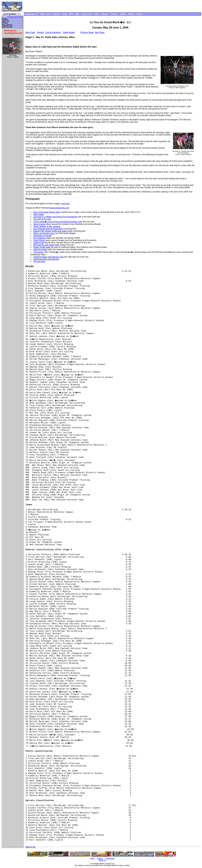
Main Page (30, 32)
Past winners (7, 25)
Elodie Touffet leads (42, 247)
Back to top (31, 847)
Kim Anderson (39, 238)
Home (5, 17)
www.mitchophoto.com (59, 208)
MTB (71, 14)
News (43, 14)
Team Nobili (39, 214)
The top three (39, 262)
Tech (48, 14)
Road (65, 14)
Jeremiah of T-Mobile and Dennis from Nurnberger (55, 217)
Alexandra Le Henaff (42, 236)
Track (97, 14)
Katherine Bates (40, 250)
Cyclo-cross (87, 14)
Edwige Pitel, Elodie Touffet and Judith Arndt (53, 231)
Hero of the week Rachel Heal (46, 212)
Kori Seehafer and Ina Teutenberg (48, 229)
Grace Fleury (39, 240)
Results (41, 32)
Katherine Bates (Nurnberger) (46, 259)
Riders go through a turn (44, 233)
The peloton (39, 252)
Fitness (114, 14)
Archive (100, 858)
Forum (140, 14)
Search (132, 14)
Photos (105, 14)
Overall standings (53, 32)
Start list (6, 21)
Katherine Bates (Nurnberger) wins (49, 257)
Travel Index (110, 858)
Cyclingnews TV (31, 14)
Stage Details (69, 32)
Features (57, 14)
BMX (77, 14)
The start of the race (42, 219)
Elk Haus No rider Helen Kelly (46, 245)
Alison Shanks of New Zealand (47, 226)
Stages (5, 19)
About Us (102, 860)
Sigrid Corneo (39, 224)
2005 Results (7, 27)
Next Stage (100, 32)
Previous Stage (87, 32)
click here (66, 204)
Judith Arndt (39, 243)
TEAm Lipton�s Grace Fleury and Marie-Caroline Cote (58, 222)
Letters (123, 14)
